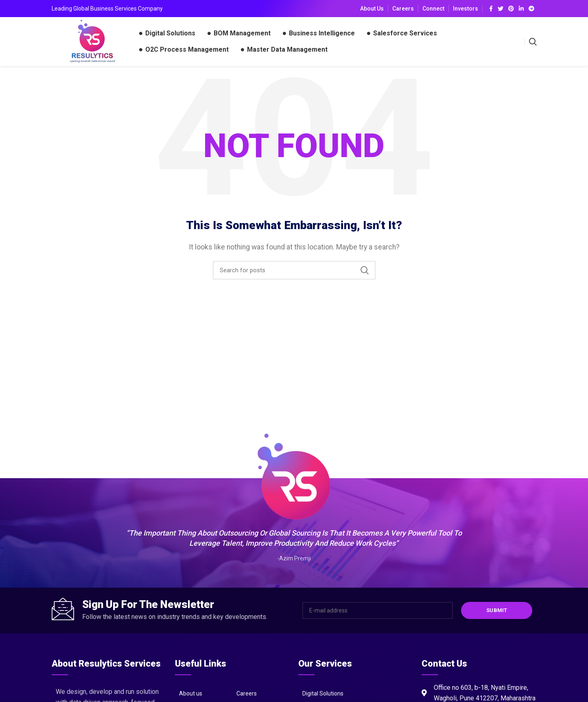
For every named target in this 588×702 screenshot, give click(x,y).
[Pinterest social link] (511, 9)
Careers (247, 693)
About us (191, 693)
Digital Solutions (323, 693)
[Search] (294, 270)
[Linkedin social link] (521, 9)
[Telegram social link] (531, 9)
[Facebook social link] (491, 9)
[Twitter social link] (501, 9)
